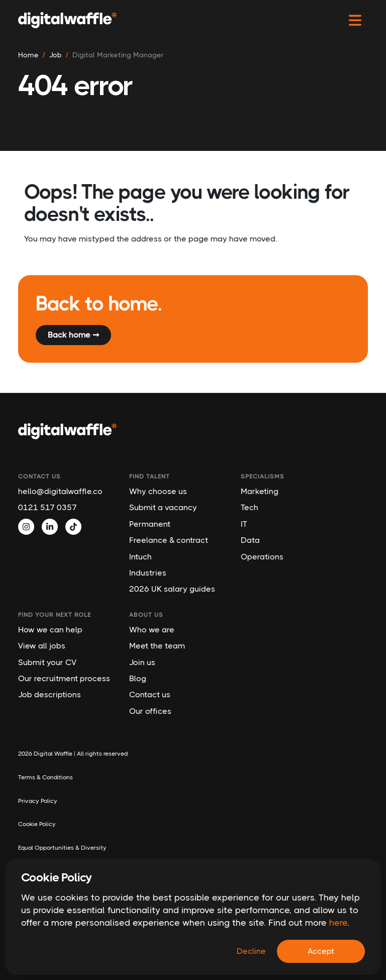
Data (250, 540)
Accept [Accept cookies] (321, 951)
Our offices (150, 711)
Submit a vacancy (163, 507)
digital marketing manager (118, 55)
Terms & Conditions (45, 777)
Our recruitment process (64, 678)
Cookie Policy (37, 824)
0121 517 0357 (47, 507)
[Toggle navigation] (355, 20)
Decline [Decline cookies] (251, 951)
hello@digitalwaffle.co (60, 491)
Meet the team (157, 646)
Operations (262, 557)
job (56, 55)
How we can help (50, 630)
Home (28, 55)
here (338, 923)
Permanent (150, 524)
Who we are (152, 630)
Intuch (140, 557)
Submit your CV (47, 662)
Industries (148, 573)
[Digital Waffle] (68, 20)
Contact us (150, 695)
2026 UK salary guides (172, 589)
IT (244, 524)
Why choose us (158, 491)
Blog (138, 678)
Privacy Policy (38, 801)
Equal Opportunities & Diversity (62, 848)
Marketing (260, 491)
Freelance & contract (169, 540)
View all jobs (42, 646)
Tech (250, 507)
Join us (142, 662)
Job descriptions (50, 695)
